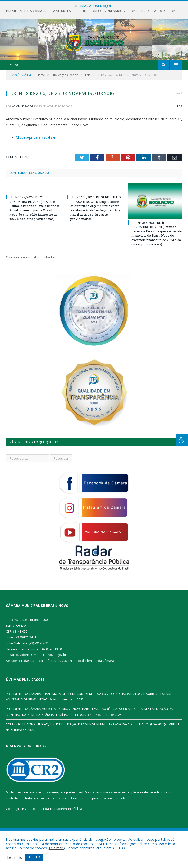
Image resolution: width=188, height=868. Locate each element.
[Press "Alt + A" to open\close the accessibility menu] (182, 440)
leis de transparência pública (82, 822)
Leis (180, 130)
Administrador (23, 130)
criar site (35, 816)
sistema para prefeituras (64, 816)
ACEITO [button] (34, 857)
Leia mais (56, 848)
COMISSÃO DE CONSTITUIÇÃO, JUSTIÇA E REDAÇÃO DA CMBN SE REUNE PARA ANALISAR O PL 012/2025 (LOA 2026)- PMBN (91, 748)
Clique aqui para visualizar (36, 161)
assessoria (117, 816)
